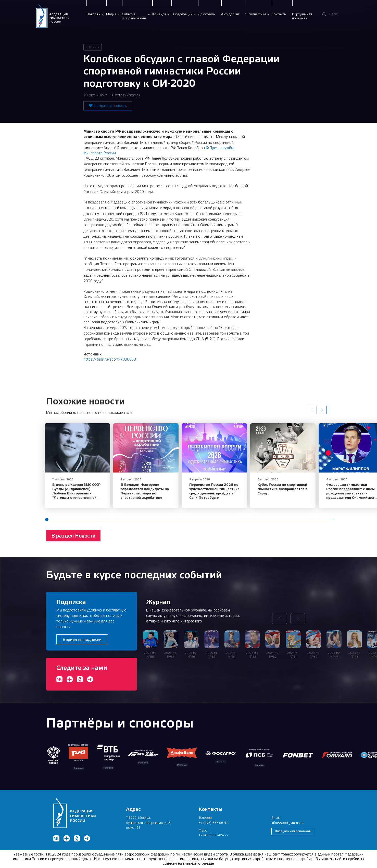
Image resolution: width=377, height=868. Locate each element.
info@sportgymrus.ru (287, 823)
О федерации (182, 14)
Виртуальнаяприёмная (302, 16)
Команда (159, 14)
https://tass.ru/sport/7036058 (110, 359)
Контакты (279, 14)
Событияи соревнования (134, 16)
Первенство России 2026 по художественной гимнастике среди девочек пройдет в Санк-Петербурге (225, 494)
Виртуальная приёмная (293, 831)
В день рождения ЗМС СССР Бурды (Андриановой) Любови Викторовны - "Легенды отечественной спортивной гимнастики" (79, 496)
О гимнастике (255, 14)
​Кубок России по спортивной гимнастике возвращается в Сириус (295, 492)
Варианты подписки (82, 639)
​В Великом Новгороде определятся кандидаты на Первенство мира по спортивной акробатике (149, 494)
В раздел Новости (73, 539)
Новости (93, 14)
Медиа (111, 14)
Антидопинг (230, 14)
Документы (207, 14)
